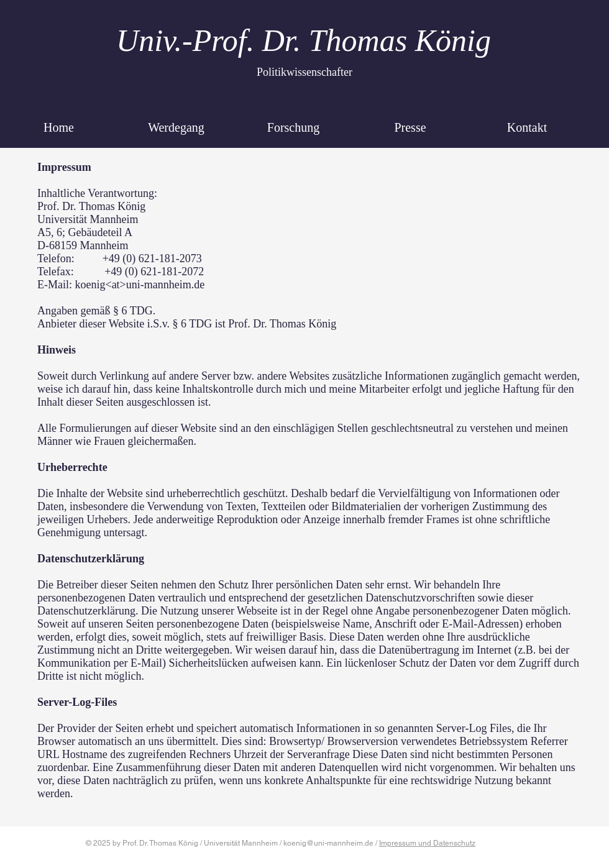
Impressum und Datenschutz (427, 843)
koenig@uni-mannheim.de (328, 843)
